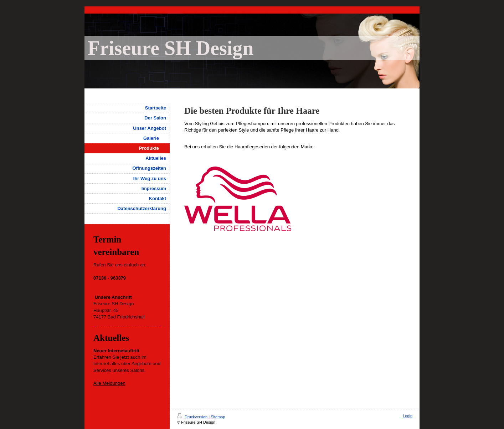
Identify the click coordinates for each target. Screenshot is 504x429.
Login (408, 416)
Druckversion (193, 417)
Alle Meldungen (109, 383)
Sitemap (218, 417)
